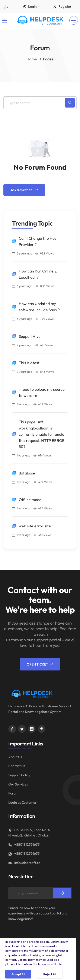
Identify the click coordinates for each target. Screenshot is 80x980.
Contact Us (17, 766)
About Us (15, 757)
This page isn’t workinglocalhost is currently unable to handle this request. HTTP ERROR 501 (42, 434)
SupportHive (30, 336)
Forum (13, 793)
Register (62, 6)
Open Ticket (40, 664)
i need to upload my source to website (42, 392)
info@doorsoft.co (24, 863)
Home (32, 59)
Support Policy (19, 775)
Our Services (18, 784)
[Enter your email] (40, 893)
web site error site (35, 526)
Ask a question (24, 190)
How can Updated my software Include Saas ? (39, 307)
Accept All (18, 974)
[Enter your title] (40, 103)
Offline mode (30, 500)
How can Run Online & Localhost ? (38, 274)
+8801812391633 (24, 844)
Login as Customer (23, 802)
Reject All (50, 974)
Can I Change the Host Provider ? (38, 241)
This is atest (29, 363)
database (27, 473)
